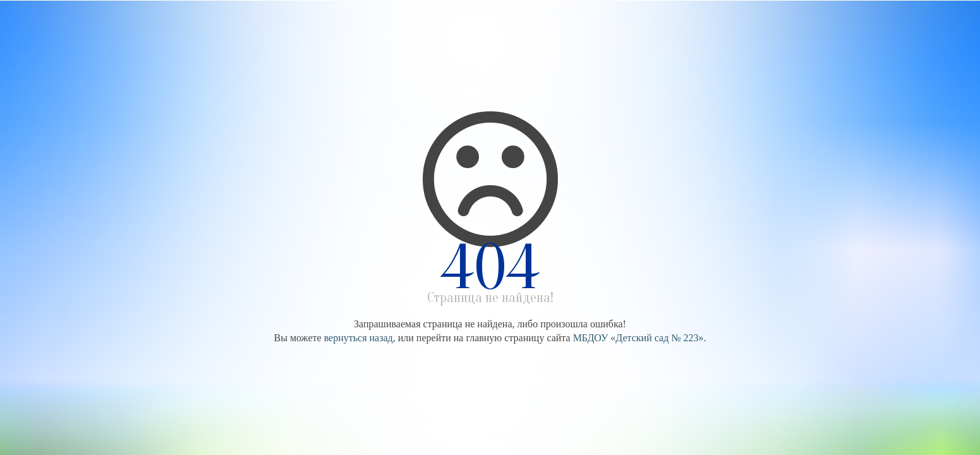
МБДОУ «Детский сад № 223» (638, 338)
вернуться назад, (360, 338)
